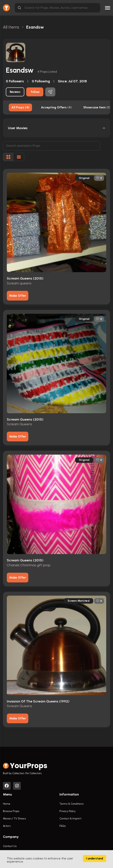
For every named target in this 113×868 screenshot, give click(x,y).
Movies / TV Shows (14, 819)
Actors (7, 826)
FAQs (63, 826)
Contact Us (10, 846)
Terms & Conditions (71, 804)
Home (7, 804)
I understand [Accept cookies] (95, 858)
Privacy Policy (67, 811)
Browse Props (11, 811)
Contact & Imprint (70, 819)
